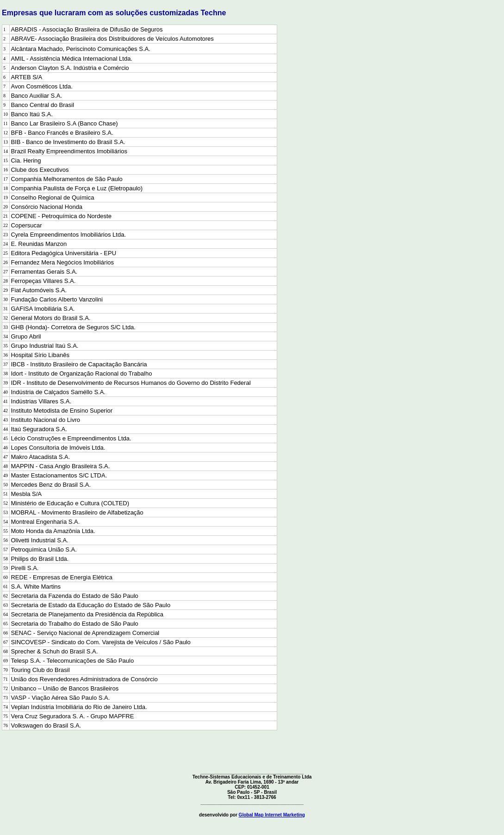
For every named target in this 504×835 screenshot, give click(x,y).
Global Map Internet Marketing (272, 815)
